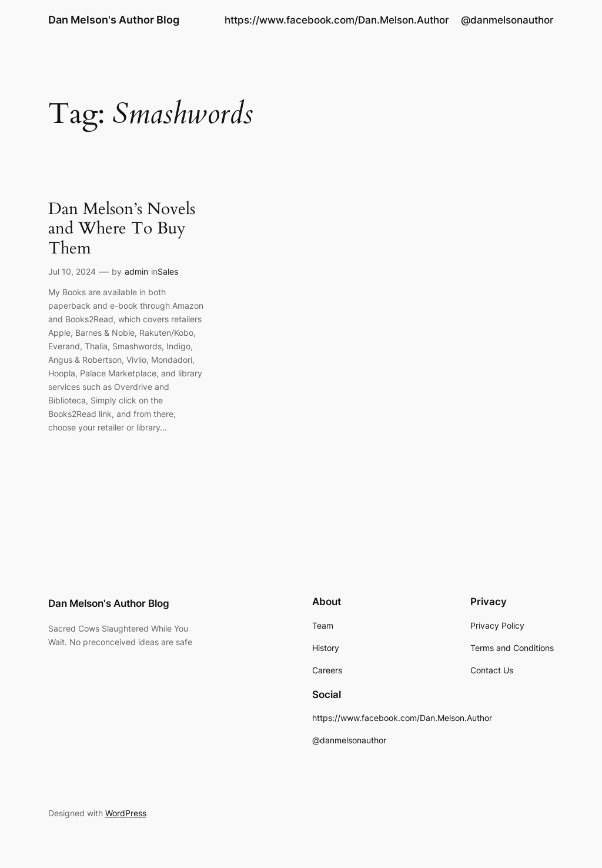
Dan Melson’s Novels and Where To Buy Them (122, 228)
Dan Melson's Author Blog (114, 20)
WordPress (126, 813)
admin (136, 271)
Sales (168, 271)
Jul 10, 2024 (72, 271)
